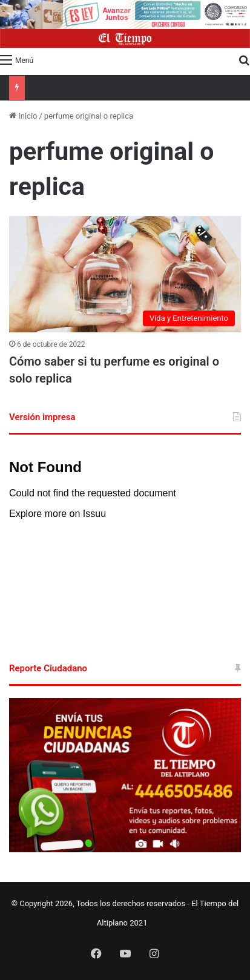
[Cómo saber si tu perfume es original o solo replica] (125, 274)
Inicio (23, 116)
